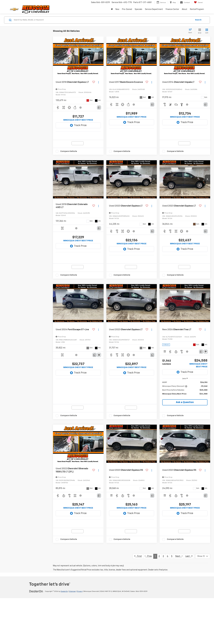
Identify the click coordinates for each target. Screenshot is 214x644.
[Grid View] (199, 31)
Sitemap (72, 637)
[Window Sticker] (99, 376)
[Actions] (98, 82)
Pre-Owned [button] (127, 9)
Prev (148, 602)
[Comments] (99, 107)
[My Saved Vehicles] (198, 2)
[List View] (207, 31)
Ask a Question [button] (185, 424)
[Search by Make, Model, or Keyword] (103, 20)
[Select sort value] (191, 31)
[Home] (112, 9)
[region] (185, 411)
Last (189, 602)
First (138, 602)
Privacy (80, 637)
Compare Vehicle (69, 162)
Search (198, 20)
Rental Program (197, 9)
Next (179, 602)
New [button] (117, 9)
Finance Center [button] (172, 9)
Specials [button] (138, 9)
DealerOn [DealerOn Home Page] (64, 637)
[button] (101, 56)
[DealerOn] (36, 637)
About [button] (185, 9)
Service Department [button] (154, 9)
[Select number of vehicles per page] (203, 602)
